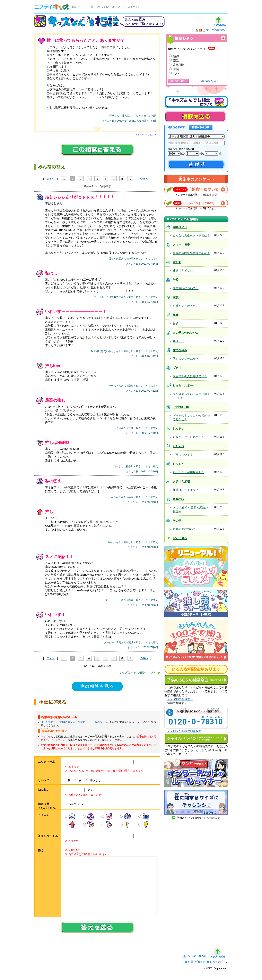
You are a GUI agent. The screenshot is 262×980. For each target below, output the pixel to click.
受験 (176, 323)
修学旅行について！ (186, 288)
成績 (176, 69)
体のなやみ (180, 350)
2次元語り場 (181, 407)
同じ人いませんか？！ (187, 359)
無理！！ (178, 341)
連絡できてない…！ (186, 271)
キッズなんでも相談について (196, 102)
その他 (177, 521)
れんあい (178, 429)
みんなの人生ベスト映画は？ (191, 235)
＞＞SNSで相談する (180, 699)
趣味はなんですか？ (186, 490)
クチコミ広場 (181, 481)
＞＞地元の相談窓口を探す (184, 731)
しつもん (178, 464)
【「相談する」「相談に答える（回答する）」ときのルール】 (75, 722)
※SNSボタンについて (148, 135)
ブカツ (177, 368)
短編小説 (178, 499)
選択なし (95, 780)
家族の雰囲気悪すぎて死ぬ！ (191, 253)
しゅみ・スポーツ (184, 385)
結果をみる (212, 81)
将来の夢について (184, 529)
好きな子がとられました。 (190, 437)
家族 (176, 297)
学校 (176, 280)
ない (176, 73)
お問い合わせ (196, 970)
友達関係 (179, 65)
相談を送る (195, 116)
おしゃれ (178, 446)
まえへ (50, 179)
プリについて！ (183, 455)
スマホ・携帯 (181, 245)
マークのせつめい (217, 30)
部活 (176, 60)
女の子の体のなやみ (186, 333)
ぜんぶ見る (180, 538)
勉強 (176, 56)
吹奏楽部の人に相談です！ (190, 376)
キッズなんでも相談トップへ (138, 673)
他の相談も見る (97, 686)
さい (89, 790)
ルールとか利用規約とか (189, 472)
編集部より (180, 227)
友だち (177, 262)
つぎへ (144, 179)
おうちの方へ (218, 970)
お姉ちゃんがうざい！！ (189, 306)
